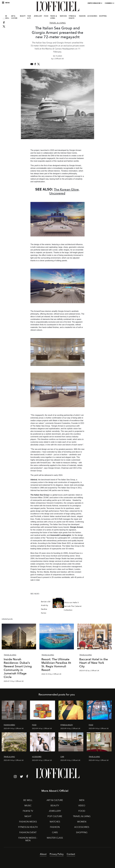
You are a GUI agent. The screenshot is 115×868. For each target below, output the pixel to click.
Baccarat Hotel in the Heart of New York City (94, 663)
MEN (82, 800)
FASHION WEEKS (28, 822)
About (43, 854)
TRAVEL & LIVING (54, 17)
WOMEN (82, 822)
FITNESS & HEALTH (72, 17)
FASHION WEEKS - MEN (28, 839)
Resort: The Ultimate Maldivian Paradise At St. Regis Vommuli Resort (56, 664)
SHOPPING (103, 16)
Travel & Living (58, 23)
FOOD (46, 16)
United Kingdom (94, 3)
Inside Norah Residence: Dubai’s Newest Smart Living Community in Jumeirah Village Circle (18, 668)
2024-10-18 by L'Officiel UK (51, 674)
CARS (55, 832)
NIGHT (28, 816)
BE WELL (7, 17)
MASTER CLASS (55, 838)
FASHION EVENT (28, 832)
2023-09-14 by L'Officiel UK (14, 729)
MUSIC (28, 806)
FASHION (82, 16)
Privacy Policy (57, 854)
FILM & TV (29, 17)
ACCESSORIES (92, 16)
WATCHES (63, 16)
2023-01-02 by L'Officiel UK (89, 671)
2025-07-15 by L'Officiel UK (14, 681)
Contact (71, 854)
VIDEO (82, 806)
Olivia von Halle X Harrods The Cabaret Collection (73, 606)
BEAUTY (23, 16)
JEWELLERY (38, 16)
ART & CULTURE (14, 17)
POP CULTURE (55, 816)
